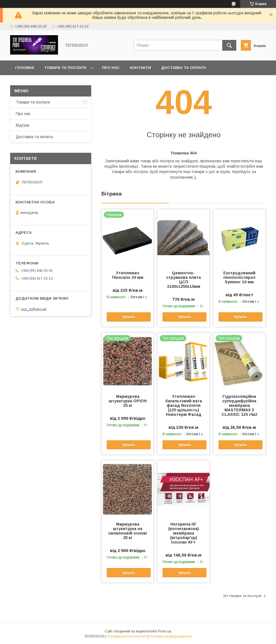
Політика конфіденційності (171, 636)
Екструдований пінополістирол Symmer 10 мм (239, 277)
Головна (25, 68)
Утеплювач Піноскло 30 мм (128, 275)
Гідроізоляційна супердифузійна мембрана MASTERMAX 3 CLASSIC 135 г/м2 (239, 405)
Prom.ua (165, 631)
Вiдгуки (23, 125)
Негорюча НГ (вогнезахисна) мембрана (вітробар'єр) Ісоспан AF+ (183, 533)
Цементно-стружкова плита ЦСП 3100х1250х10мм (183, 280)
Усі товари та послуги (242, 596)
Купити (129, 317)
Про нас (111, 68)
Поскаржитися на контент (127, 636)
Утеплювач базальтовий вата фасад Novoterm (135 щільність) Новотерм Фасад (184, 405)
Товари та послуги (65, 68)
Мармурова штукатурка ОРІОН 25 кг (128, 401)
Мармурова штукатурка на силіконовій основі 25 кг (128, 531)
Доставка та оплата (183, 68)
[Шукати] (229, 45)
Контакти (140, 68)
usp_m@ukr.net (34, 309)
